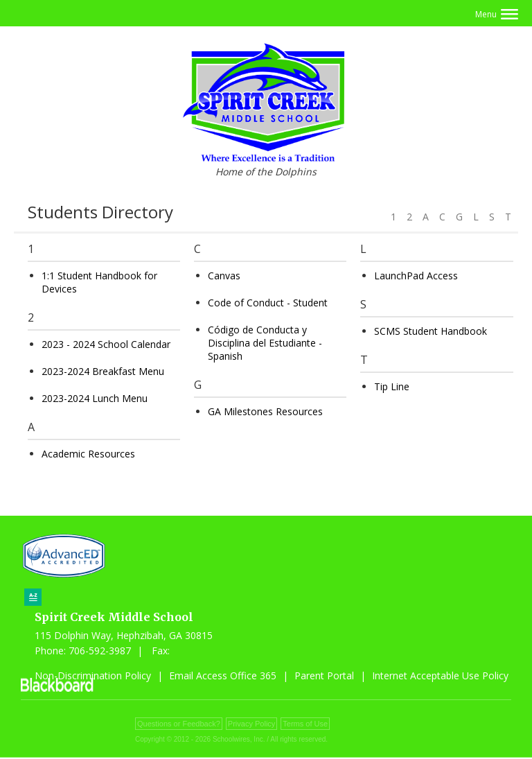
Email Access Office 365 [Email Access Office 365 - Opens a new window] (223, 677)
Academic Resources (88, 455)
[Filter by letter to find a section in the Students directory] (449, 209)
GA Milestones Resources (265, 413)
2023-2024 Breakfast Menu (103, 373)
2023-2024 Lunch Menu (95, 400)
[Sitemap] (33, 599)
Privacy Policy (251, 725)
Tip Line (392, 388)
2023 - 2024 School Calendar (106, 346)
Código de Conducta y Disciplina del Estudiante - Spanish (265, 344)
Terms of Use (305, 725)
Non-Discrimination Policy (93, 677)
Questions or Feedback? (179, 725)
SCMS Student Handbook (431, 332)
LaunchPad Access (416, 277)
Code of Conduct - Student (268, 304)
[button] (497, 14)
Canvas (224, 277)
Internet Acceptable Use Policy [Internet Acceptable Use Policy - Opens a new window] (440, 677)
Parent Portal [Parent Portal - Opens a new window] (324, 677)
